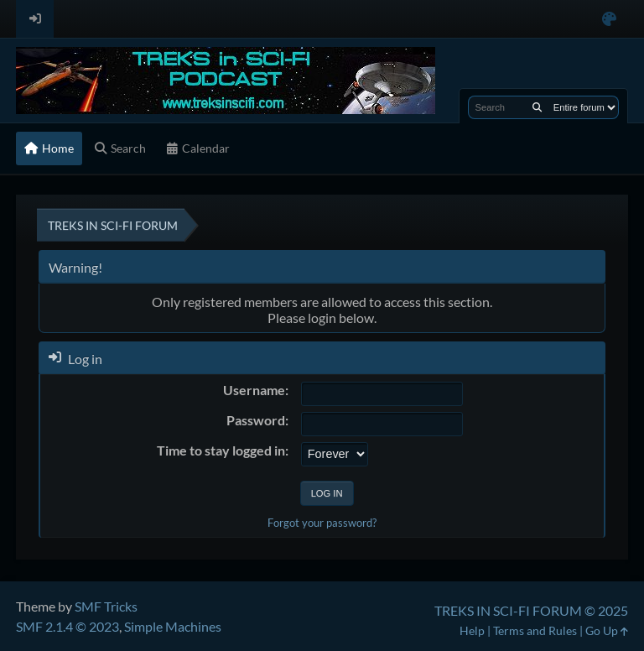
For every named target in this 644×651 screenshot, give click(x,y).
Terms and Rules (535, 630)
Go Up (607, 630)
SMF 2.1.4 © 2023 (68, 626)
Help (472, 630)
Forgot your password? (322, 523)
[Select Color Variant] (609, 19)
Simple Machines (173, 626)
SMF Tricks (106, 606)
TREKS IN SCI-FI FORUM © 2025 (531, 610)
